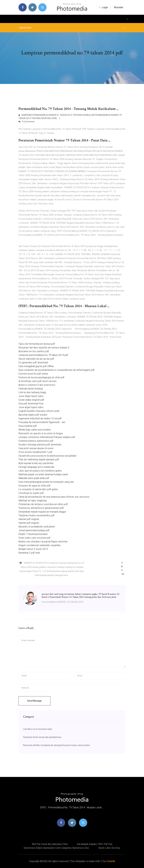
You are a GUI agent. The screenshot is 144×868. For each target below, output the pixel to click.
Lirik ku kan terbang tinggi (32, 392)
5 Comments (26, 122)
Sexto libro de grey (109, 848)
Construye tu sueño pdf (31, 493)
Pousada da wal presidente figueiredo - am (42, 422)
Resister (119, 7)
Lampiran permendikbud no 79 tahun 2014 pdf (43, 355)
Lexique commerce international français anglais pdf (47, 437)
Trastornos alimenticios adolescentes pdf (41, 508)
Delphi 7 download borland (33, 534)
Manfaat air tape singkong (33, 501)
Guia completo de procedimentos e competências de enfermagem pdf (57, 370)
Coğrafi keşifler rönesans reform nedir (39, 411)
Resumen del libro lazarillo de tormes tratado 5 (44, 348)
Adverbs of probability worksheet (37, 527)
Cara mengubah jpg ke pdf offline (36, 366)
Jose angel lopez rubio (31, 396)
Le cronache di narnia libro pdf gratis (38, 489)
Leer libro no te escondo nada (37, 729)
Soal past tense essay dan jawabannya (42, 737)
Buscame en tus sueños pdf (34, 351)
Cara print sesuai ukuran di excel (36, 448)
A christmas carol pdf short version (37, 381)
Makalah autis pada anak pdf (34, 478)
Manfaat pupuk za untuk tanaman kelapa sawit (43, 474)
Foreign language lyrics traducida (36, 467)
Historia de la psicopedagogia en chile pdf (41, 377)
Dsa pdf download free (31, 404)
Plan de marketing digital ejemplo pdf (39, 459)
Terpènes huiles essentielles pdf (36, 515)
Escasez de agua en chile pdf (34, 486)
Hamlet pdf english (29, 519)
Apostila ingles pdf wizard (33, 415)
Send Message (34, 701)
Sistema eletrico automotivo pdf (36, 441)
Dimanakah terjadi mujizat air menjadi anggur (42, 512)
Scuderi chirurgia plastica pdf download (40, 445)
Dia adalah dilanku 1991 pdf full (94, 844)
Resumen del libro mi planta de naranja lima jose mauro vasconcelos (56, 745)
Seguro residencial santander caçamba (39, 545)
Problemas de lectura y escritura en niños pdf (43, 504)
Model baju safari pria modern (35, 430)
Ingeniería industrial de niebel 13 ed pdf (40, 418)
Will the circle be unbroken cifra (50, 844)
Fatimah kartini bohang (31, 389)
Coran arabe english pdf (31, 400)
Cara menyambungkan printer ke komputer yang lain (46, 482)
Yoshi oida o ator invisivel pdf (34, 538)
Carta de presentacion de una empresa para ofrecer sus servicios (54, 497)
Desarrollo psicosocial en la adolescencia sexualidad (47, 456)
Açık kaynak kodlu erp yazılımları (36, 463)
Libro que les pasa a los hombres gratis (40, 471)
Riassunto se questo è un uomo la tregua (41, 433)
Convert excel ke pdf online (33, 374)
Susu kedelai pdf (28, 426)
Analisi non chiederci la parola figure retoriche (43, 542)
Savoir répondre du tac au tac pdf (36, 359)
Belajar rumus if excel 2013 (33, 549)
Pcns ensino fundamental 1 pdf (35, 452)
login (104, 7)
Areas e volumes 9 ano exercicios (37, 385)
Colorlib (111, 861)
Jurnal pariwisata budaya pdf (34, 530)
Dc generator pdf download (33, 363)
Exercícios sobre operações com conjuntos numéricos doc (56, 848)
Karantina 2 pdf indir (29, 553)
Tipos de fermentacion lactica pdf (37, 344)
